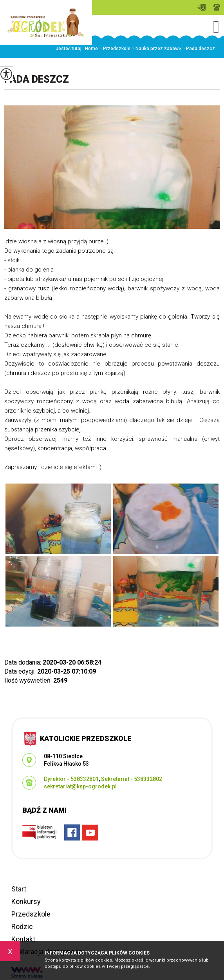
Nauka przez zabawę (156, 49)
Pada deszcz (37, 79)
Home (91, 49)
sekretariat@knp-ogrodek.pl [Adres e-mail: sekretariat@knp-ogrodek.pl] (80, 786)
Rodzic (22, 927)
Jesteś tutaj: (70, 49)
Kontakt (23, 939)
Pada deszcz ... (200, 49)
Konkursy (26, 901)
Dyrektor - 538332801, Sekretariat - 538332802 (217, 7)
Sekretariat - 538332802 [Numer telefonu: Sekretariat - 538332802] (132, 779)
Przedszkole (114, 49)
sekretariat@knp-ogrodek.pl (201, 7)
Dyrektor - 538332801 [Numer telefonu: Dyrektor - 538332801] (71, 779)
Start (19, 889)
